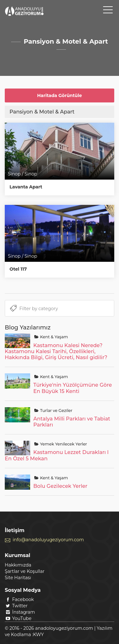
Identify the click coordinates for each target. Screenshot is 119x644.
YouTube (18, 618)
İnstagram (20, 612)
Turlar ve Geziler (56, 411)
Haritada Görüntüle (60, 95)
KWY (38, 635)
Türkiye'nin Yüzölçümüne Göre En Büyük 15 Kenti (73, 388)
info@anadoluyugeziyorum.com (48, 540)
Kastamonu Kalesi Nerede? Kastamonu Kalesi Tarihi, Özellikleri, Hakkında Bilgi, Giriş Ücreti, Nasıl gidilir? (56, 351)
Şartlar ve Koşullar (25, 571)
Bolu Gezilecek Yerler (60, 486)
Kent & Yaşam (53, 337)
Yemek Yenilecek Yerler (63, 444)
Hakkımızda (18, 565)
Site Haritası (18, 578)
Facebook (19, 599)
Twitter (16, 606)
